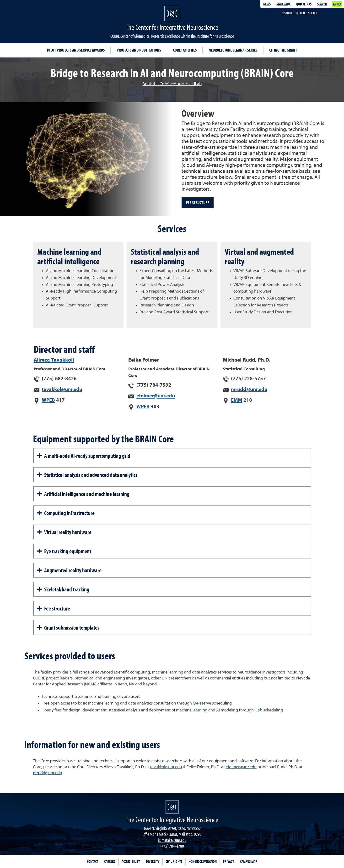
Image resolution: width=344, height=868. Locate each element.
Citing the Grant (283, 50)
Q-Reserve (202, 703)
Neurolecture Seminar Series (233, 50)
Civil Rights (174, 861)
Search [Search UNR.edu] (322, 4)
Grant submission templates (68, 627)
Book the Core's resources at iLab (172, 84)
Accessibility (131, 861)
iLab (258, 710)
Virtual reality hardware (64, 532)
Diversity (153, 861)
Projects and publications (139, 50)
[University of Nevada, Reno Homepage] (172, 807)
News (267, 4)
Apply (337, 4)
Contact (92, 861)
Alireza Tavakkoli (54, 360)
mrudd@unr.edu (249, 390)
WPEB (48, 400)
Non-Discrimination (203, 861)
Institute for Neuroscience (300, 13)
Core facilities (185, 50)
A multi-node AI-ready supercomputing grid (83, 456)
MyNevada (283, 4)
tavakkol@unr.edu (62, 390)
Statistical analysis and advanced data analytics (87, 475)
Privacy (228, 861)
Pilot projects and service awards (76, 50)
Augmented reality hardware (69, 570)
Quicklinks (304, 4)
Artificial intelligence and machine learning (83, 494)
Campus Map (249, 861)
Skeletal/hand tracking (63, 589)
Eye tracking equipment (64, 551)
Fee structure (198, 203)
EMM (237, 400)
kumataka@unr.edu (172, 840)
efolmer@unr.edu (156, 396)
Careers (110, 861)
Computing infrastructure (66, 513)
